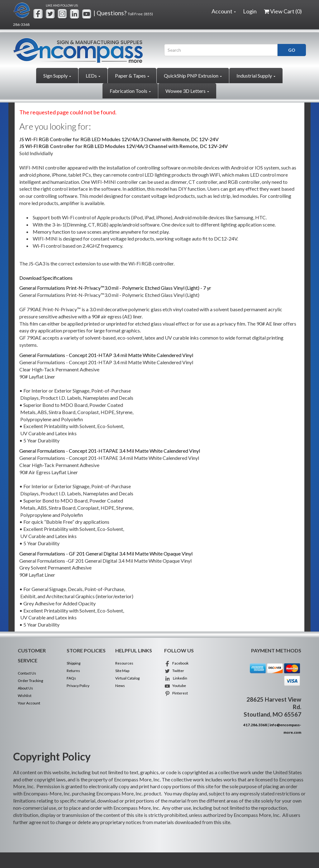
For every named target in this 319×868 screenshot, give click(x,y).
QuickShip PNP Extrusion (193, 76)
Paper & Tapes (132, 76)
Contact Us (27, 673)
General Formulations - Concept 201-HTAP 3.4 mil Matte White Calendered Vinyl (106, 355)
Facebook (176, 663)
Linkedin (176, 678)
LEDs (93, 76)
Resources (124, 663)
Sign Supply (57, 76)
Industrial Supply (256, 76)
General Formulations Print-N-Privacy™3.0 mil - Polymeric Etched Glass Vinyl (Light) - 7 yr (115, 288)
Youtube (175, 686)
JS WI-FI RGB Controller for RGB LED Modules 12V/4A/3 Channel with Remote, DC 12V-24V (119, 139)
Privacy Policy (78, 686)
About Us (25, 688)
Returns (73, 671)
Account (224, 11)
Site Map (122, 671)
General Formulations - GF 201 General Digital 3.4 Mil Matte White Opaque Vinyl (106, 553)
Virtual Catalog (127, 678)
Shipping (74, 663)
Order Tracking (30, 681)
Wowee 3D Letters (187, 91)
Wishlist (25, 696)
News (120, 686)
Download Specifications (46, 278)
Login (250, 11)
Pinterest (176, 693)
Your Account (29, 703)
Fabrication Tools (130, 91)
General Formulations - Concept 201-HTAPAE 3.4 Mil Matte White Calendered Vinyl (110, 451)
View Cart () (283, 11)
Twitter (174, 671)
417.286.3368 (255, 725)
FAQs (71, 678)
